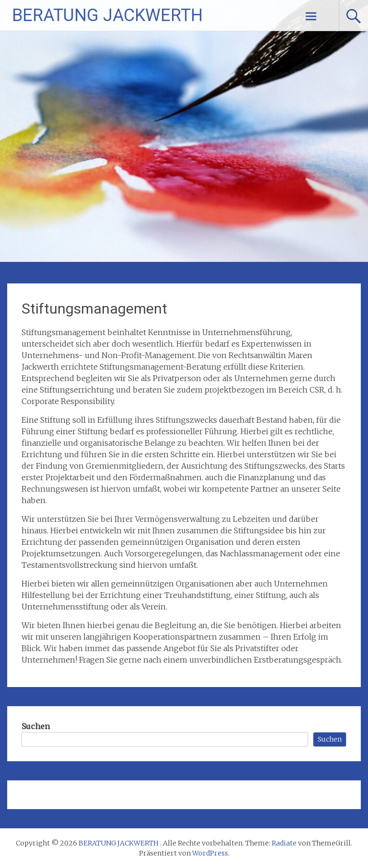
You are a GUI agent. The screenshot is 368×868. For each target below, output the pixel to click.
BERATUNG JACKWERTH (107, 15)
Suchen (36, 726)
